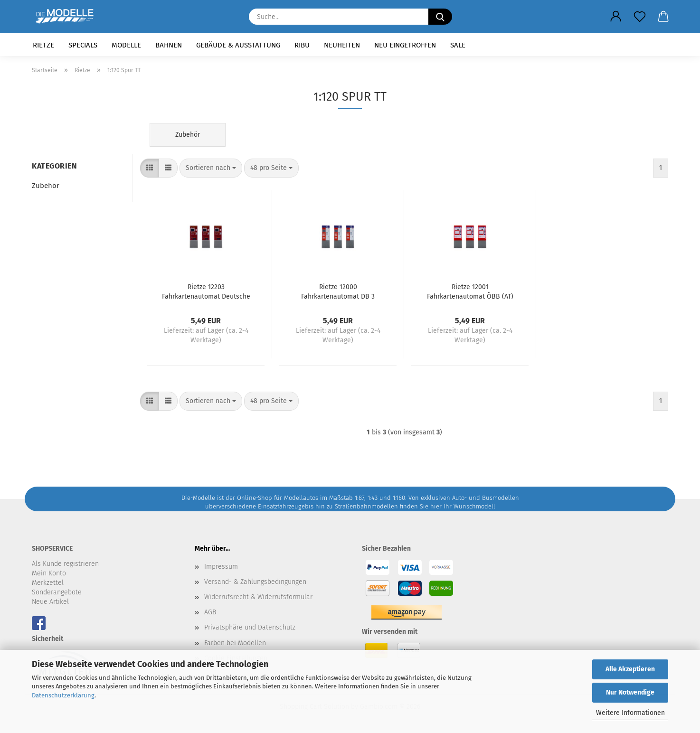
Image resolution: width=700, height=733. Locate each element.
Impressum (221, 567)
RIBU (302, 45)
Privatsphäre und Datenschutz (250, 627)
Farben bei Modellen (235, 643)
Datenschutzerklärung (63, 695)
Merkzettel (48, 583)
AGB (210, 612)
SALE (458, 45)
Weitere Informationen (630, 713)
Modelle (126, 45)
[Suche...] (440, 17)
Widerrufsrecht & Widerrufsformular (258, 597)
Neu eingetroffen (405, 45)
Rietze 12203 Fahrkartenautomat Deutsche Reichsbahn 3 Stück (206, 291)
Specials (83, 45)
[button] (616, 17)
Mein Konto (49, 573)
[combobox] (211, 168)
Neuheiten (342, 45)
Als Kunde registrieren (65, 564)
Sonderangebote (57, 592)
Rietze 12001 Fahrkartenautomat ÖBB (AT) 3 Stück (470, 291)
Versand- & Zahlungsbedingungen (255, 582)
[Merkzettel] (640, 17)
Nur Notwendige (630, 692)
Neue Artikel (50, 602)
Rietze (43, 45)
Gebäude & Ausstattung (238, 45)
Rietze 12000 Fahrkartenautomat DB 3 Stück (338, 291)
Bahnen (169, 45)
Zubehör (46, 186)
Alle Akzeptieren (630, 669)
